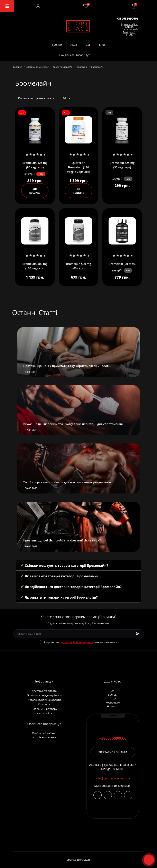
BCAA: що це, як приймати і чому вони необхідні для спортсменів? (73, 424)
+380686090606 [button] (113, 738)
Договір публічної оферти (76, 642)
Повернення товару (44, 709)
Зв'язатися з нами (113, 752)
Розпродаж (113, 702)
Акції (74, 45)
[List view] (133, 98)
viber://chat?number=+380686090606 (118, 795)
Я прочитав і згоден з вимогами (82, 642)
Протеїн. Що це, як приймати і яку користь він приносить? (67, 366)
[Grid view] (139, 98)
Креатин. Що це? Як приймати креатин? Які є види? (62, 540)
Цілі (88, 45)
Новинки (113, 706)
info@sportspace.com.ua (113, 778)
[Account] (38, 6)
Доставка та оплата (44, 691)
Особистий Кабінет (44, 733)
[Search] (99, 55)
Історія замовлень (44, 737)
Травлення (82, 67)
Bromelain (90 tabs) (122, 264)
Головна (18, 67)
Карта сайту (44, 713)
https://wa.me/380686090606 (128, 795)
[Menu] (7, 6)
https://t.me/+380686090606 (108, 795)
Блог (102, 45)
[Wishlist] (86, 6)
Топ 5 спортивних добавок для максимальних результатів (67, 482)
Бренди (57, 45)
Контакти (44, 704)
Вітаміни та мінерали (38, 67)
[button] (127, 18)
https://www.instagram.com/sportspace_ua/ (98, 795)
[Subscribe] (138, 634)
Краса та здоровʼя (62, 67)
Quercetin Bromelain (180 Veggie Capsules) (79, 167)
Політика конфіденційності (44, 695)
